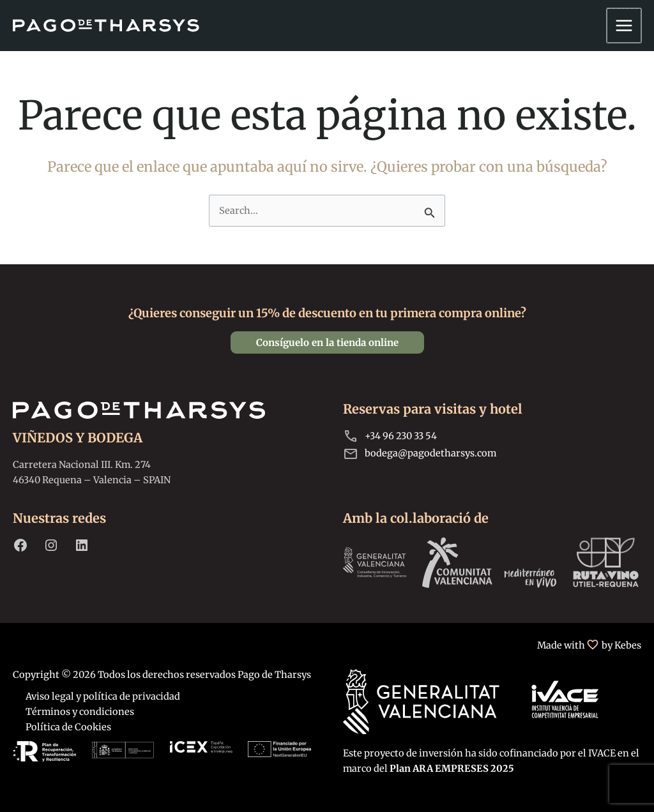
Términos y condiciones (80, 712)
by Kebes (621, 645)
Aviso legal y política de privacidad (103, 696)
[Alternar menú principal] (625, 26)
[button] (327, 342)
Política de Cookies (68, 727)
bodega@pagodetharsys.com (430, 453)
